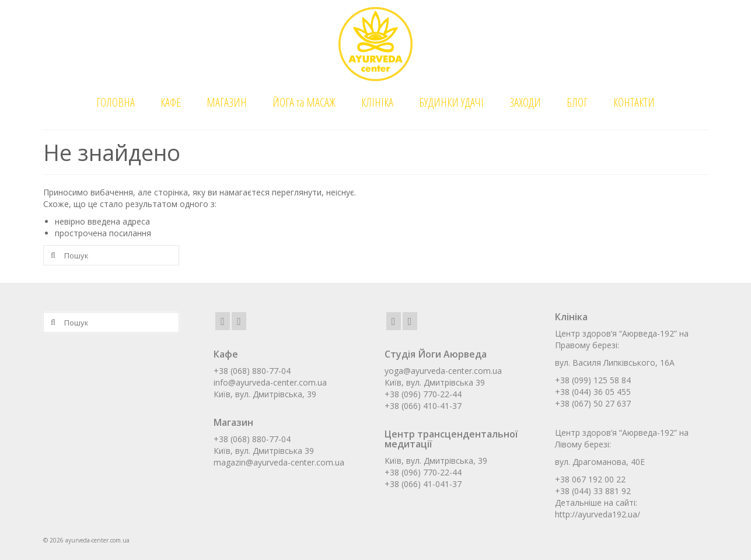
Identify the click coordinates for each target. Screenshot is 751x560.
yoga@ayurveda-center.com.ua (443, 371)
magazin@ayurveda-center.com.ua (279, 462)
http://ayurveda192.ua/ (598, 514)
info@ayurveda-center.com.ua (270, 382)
